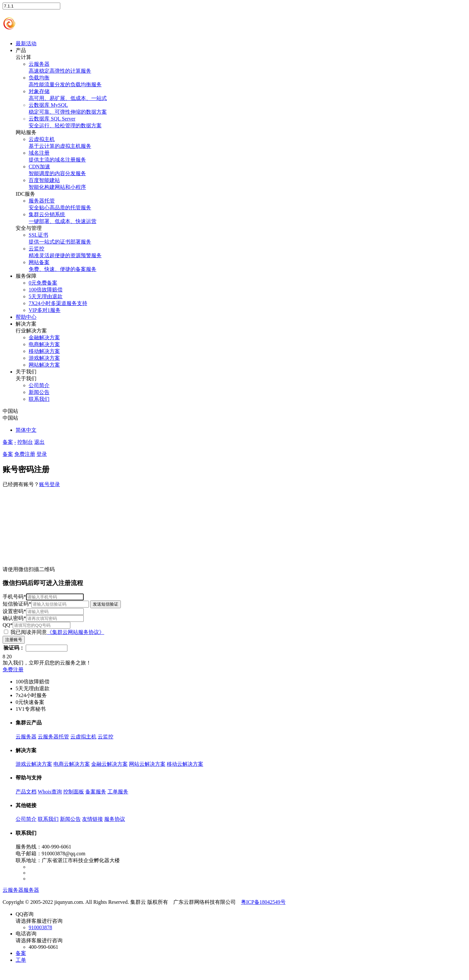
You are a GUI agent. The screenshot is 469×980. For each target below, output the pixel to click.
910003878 (40, 927)
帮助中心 (26, 317)
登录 (42, 454)
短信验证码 (62, 604)
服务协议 (115, 819)
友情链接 (92, 819)
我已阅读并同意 (54, 632)
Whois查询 (50, 792)
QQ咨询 (241, 921)
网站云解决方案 (147, 764)
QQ (36, 625)
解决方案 (26, 324)
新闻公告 (70, 819)
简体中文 (26, 430)
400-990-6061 (43, 947)
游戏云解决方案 (34, 764)
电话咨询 (241, 940)
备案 (8, 442)
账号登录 (50, 484)
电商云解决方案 (72, 764)
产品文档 (26, 792)
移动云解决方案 (185, 764)
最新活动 (26, 43)
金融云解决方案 (109, 764)
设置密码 (43, 611)
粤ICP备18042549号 (263, 902)
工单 (21, 960)
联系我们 (48, 819)
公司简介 (26, 819)
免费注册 (25, 454)
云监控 (106, 737)
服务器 (31, 890)
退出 (39, 442)
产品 (21, 50)
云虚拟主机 (83, 737)
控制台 (25, 442)
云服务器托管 (53, 737)
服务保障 (26, 276)
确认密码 (43, 618)
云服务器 (26, 737)
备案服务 (96, 792)
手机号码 (43, 597)
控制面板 (74, 792)
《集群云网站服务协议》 (76, 632)
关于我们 (26, 372)
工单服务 (118, 792)
